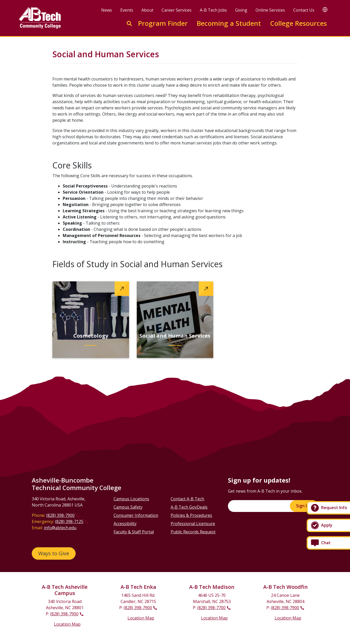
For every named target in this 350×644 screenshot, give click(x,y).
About (147, 10)
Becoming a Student (229, 23)
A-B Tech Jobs (213, 10)
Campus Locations (131, 499)
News (107, 10)
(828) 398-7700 (211, 608)
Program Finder (163, 23)
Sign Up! (304, 506)
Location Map (67, 624)
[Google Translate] (325, 9)
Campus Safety (128, 507)
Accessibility (125, 524)
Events (127, 10)
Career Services (177, 10)
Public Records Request (193, 532)
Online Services (270, 10)
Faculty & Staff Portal (134, 532)
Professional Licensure (193, 524)
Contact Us (304, 10)
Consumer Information (136, 515)
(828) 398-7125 (69, 521)
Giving (241, 10)
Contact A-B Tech (187, 499)
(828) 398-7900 (60, 515)
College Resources (298, 23)
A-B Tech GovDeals (189, 507)
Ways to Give (54, 553)
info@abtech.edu (60, 528)
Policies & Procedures (191, 515)
